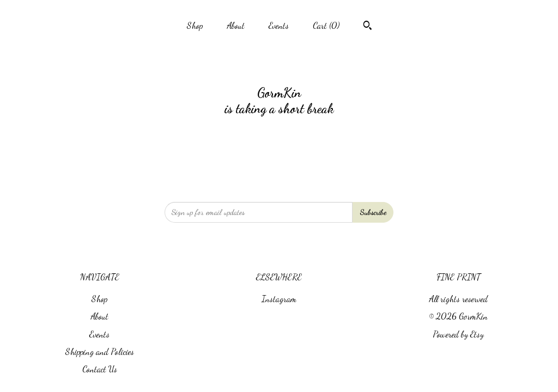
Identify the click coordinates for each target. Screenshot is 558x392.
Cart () (326, 25)
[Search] (368, 27)
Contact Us (100, 369)
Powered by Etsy (458, 334)
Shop (195, 25)
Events (279, 25)
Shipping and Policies (100, 351)
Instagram (279, 299)
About (236, 25)
